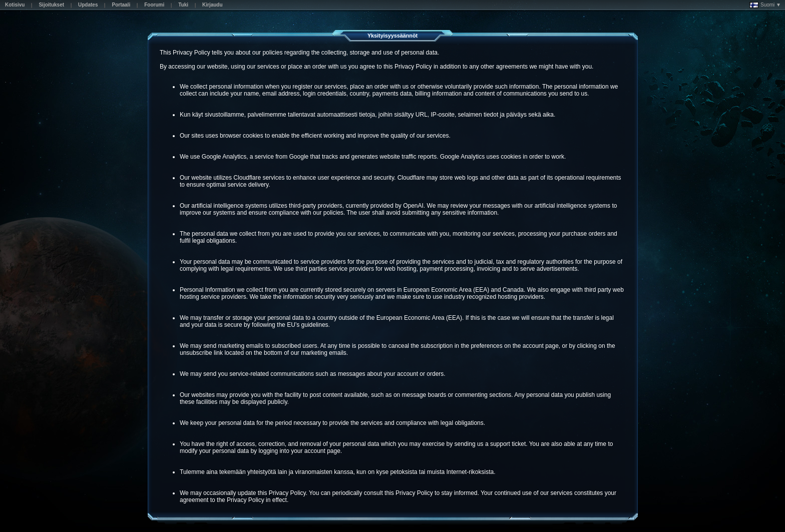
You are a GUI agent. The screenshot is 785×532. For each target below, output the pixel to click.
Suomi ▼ (765, 5)
